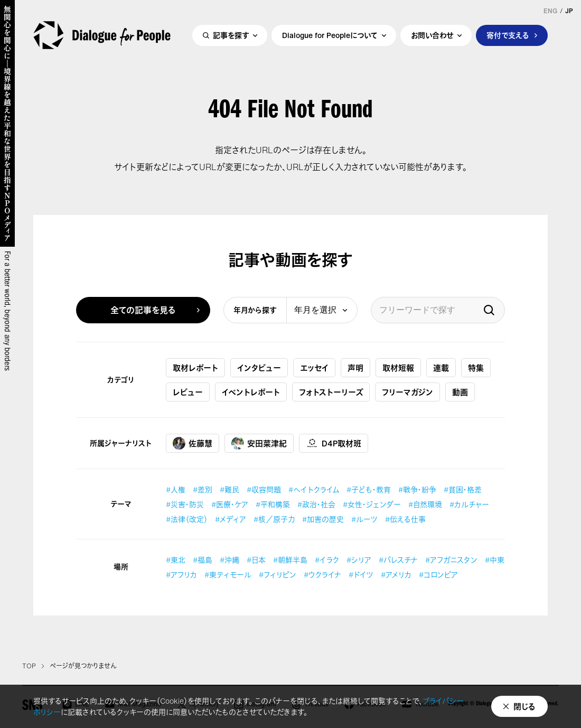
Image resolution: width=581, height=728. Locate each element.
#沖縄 (229, 560)
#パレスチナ (398, 560)
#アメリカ (396, 575)
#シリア (359, 560)
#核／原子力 (274, 519)
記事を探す (231, 35)
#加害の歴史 (323, 519)
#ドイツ (361, 575)
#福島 (203, 560)
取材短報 (398, 368)
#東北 (176, 560)
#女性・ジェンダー (372, 504)
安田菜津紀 (259, 443)
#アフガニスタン (451, 560)
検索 (489, 310)
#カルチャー (469, 504)
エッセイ (314, 368)
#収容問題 (264, 489)
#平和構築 (273, 504)
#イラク (327, 560)
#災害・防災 (185, 504)
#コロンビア (438, 575)
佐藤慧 (193, 443)
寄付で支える (508, 35)
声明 (355, 368)
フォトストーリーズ (331, 392)
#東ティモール (228, 575)
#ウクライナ (322, 575)
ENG (550, 11)
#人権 (176, 489)
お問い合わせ (432, 35)
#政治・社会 (316, 504)
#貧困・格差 (463, 489)
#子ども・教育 (369, 489)
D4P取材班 (334, 443)
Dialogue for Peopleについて (330, 35)
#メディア (231, 519)
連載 (441, 368)
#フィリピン (278, 575)
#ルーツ (364, 519)
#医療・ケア (230, 504)
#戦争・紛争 (417, 489)
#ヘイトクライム (314, 489)
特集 (476, 368)
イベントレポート (251, 392)
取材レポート (195, 368)
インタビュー (259, 368)
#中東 (495, 560)
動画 (460, 392)
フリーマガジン (407, 392)
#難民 (229, 489)
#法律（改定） (187, 519)
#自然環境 (425, 504)
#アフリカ (181, 575)
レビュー (188, 392)
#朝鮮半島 (290, 560)
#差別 (203, 489)
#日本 (256, 560)
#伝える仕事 (405, 519)
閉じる (524, 706)
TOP (29, 666)
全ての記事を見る (143, 310)
